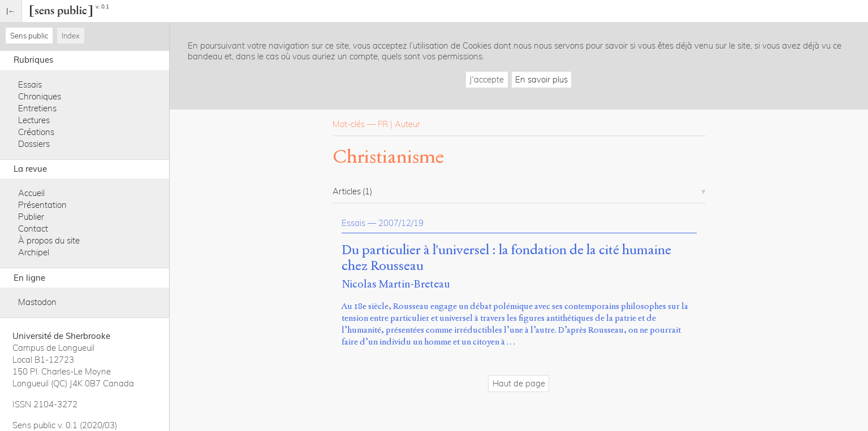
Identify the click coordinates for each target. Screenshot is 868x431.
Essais (30, 84)
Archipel (34, 252)
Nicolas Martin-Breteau (396, 284)
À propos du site (49, 240)
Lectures (34, 120)
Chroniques (40, 96)
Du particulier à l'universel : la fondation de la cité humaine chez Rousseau (506, 258)
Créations (36, 132)
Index (71, 36)
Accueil (31, 193)
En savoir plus (541, 79)
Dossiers (34, 144)
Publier (31, 217)
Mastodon (37, 302)
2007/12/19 (401, 223)
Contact (33, 228)
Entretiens (37, 108)
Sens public (29, 36)
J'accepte (487, 79)
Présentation (42, 205)
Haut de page (519, 383)
